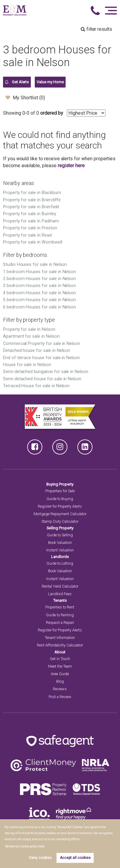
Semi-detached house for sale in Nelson (42, 379)
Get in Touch (60, 659)
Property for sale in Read (27, 235)
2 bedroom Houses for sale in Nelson (39, 279)
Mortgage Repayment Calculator (60, 514)
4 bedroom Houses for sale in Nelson (39, 293)
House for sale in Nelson (27, 365)
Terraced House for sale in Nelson (36, 386)
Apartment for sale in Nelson (31, 336)
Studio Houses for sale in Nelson (35, 265)
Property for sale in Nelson (29, 329)
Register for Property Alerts (60, 506)
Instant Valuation (60, 550)
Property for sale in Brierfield (31, 207)
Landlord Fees (60, 594)
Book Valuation (60, 542)
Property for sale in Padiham (31, 221)
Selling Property (60, 528)
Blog (60, 681)
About (60, 652)
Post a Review (60, 697)
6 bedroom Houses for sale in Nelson (39, 307)
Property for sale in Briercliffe (32, 200)
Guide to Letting (60, 563)
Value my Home (50, 82)
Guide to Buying (60, 499)
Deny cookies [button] (40, 858)
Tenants (60, 600)
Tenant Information (60, 638)
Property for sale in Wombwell (33, 242)
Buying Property (60, 484)
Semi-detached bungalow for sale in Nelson (46, 372)
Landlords (60, 557)
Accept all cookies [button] (75, 858)
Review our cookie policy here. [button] (25, 846)
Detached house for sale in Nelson (37, 351)
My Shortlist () (25, 97)
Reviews (60, 689)
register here (71, 166)
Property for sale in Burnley (30, 214)
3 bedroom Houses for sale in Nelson (39, 286)
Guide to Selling (60, 535)
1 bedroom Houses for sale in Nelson (39, 272)
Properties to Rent (60, 607)
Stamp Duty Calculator (60, 521)
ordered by (52, 113)
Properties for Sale (60, 491)
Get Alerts (17, 82)
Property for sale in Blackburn (32, 193)
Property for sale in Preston (30, 228)
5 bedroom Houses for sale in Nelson (39, 300)
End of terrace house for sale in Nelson (41, 358)
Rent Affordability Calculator (60, 645)
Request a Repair (60, 622)
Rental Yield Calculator (60, 586)
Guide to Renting (60, 615)
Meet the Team (60, 666)
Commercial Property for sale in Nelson (42, 344)
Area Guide (60, 674)
